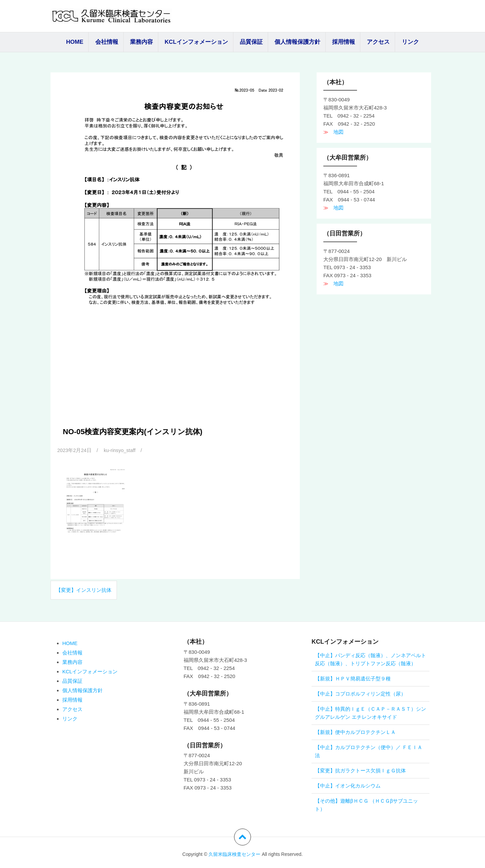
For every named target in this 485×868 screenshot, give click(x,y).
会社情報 (107, 42)
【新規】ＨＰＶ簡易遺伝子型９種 (353, 679)
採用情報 (344, 42)
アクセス (378, 42)
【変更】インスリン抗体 (84, 590)
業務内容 (141, 42)
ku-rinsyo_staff (121, 450)
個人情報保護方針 (297, 42)
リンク (410, 42)
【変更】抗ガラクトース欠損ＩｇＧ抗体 (360, 770)
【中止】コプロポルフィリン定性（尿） (360, 694)
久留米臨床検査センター (234, 854)
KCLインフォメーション (196, 42)
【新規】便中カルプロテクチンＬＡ (355, 732)
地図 (336, 132)
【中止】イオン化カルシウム (348, 786)
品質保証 (251, 42)
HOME (75, 42)
